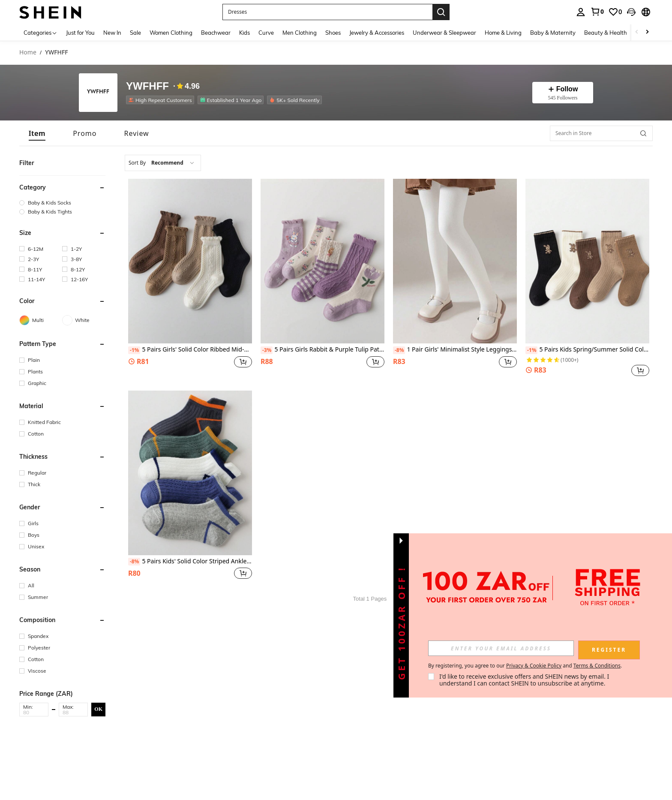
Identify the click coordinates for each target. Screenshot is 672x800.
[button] (631, 12)
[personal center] (581, 12)
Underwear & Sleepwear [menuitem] (444, 33)
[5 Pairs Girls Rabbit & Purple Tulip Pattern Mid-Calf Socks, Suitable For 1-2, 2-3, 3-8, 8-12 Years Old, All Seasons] (322, 261)
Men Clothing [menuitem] (300, 33)
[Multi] (41, 320)
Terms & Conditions (597, 666)
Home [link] (28, 53)
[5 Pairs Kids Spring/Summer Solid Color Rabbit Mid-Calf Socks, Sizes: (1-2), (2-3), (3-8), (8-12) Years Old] (587, 261)
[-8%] (399, 350)
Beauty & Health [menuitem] (606, 33)
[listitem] (162, 100)
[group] (62, 203)
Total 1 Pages (370, 599)
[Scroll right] (647, 32)
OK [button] (98, 709)
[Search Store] (643, 133)
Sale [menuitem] (135, 33)
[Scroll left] (637, 32)
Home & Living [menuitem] (503, 33)
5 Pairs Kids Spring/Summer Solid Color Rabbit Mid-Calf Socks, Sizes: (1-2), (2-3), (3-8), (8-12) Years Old (587, 350)
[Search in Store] (601, 133)
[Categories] (40, 32)
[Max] (73, 712)
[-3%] (267, 350)
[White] (84, 320)
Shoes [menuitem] (333, 33)
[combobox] (163, 163)
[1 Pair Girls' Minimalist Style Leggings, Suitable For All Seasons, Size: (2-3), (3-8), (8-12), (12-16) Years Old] (455, 261)
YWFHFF (147, 86)
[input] (501, 648)
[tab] (37, 133)
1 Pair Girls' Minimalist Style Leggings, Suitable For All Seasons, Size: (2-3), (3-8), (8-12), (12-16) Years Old (455, 350)
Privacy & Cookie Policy (534, 666)
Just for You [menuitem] (80, 33)
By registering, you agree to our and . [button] (525, 666)
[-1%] (134, 350)
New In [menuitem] (112, 33)
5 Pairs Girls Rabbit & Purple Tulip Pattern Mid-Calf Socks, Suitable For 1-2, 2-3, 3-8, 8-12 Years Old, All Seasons (322, 350)
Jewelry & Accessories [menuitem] (377, 33)
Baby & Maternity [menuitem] (553, 33)
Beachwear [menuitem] (216, 33)
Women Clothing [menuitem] (171, 33)
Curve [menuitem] (266, 33)
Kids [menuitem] (244, 33)
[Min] (34, 712)
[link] (597, 12)
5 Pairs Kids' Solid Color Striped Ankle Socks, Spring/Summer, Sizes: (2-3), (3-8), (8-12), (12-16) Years (190, 562)
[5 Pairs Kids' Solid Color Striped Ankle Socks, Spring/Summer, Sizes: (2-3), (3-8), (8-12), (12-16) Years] (190, 473)
